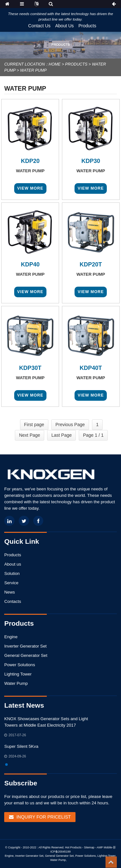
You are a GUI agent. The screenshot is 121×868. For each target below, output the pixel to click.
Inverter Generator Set (25, 646)
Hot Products (73, 847)
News (10, 592)
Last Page (61, 435)
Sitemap (89, 847)
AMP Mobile (104, 847)
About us (13, 564)
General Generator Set (26, 655)
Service (11, 583)
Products (87, 26)
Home (55, 64)
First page (34, 425)
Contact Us (39, 26)
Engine (11, 637)
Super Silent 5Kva (21, 746)
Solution (12, 573)
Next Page (30, 435)
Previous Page (70, 425)
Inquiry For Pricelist (44, 817)
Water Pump (33, 70)
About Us (65, 26)
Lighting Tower (18, 674)
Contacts (13, 601)
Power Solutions (20, 665)
